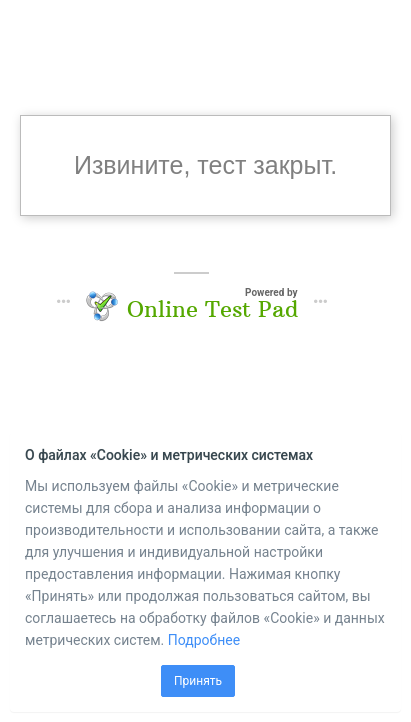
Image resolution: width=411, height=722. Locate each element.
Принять (198, 681)
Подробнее (204, 640)
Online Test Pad (212, 309)
